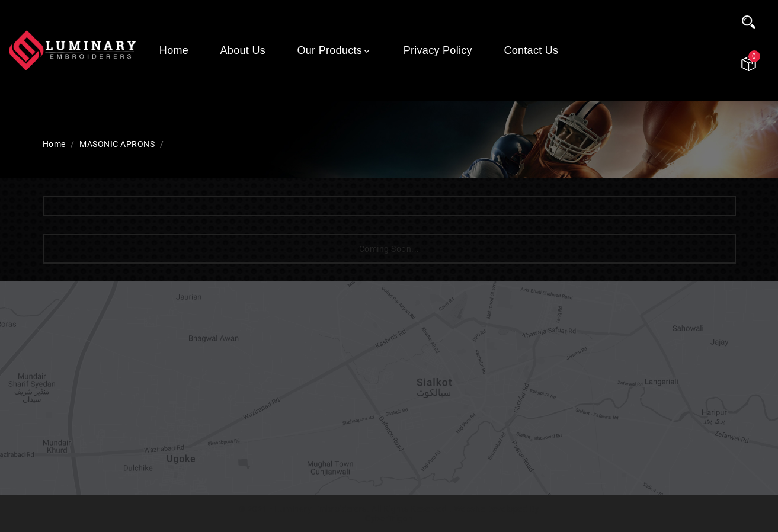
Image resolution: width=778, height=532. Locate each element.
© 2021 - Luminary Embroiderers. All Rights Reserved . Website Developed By (389, 509)
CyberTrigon (389, 518)
